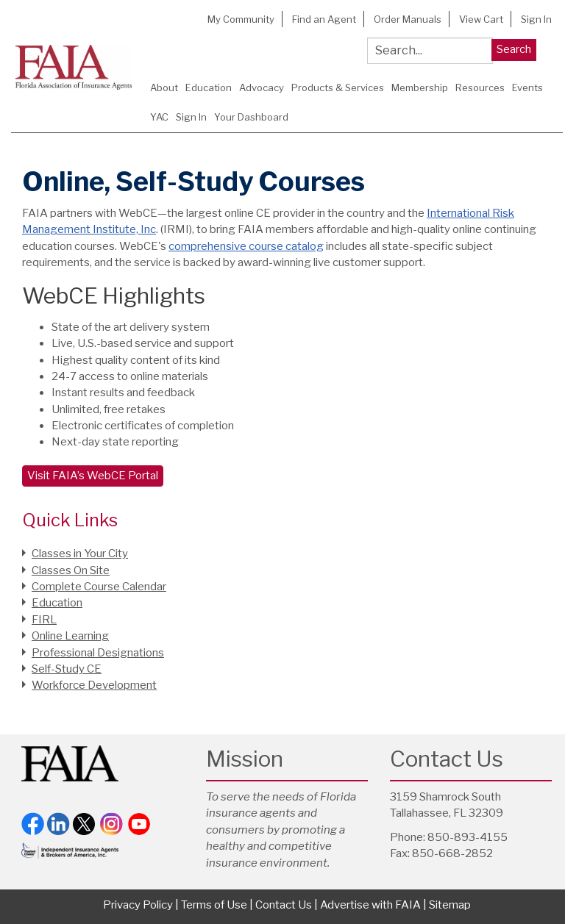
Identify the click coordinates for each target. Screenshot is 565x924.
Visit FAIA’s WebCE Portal (93, 476)
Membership (420, 87)
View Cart (481, 19)
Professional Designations (98, 653)
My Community (241, 19)
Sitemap (450, 905)
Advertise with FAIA (370, 905)
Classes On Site (71, 570)
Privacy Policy (138, 905)
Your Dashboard (251, 117)
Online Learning (70, 636)
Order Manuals (408, 19)
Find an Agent (324, 19)
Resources (480, 87)
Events (527, 87)
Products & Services (338, 87)
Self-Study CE (67, 669)
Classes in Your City (80, 554)
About (164, 87)
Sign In (536, 19)
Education (209, 87)
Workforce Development (94, 685)
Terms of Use (214, 905)
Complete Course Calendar (99, 587)
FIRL (44, 620)
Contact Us (284, 905)
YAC (159, 117)
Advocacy (262, 87)
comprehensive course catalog (246, 246)
